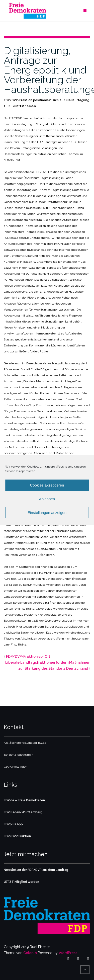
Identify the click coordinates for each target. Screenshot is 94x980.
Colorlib (30, 953)
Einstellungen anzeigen (47, 513)
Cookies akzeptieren (47, 485)
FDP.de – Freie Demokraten (24, 800)
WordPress (68, 953)
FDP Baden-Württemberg (23, 812)
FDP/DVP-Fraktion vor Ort (28, 656)
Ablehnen (47, 499)
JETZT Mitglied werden (21, 882)
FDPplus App (13, 824)
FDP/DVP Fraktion (17, 836)
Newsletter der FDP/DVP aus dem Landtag (36, 870)
